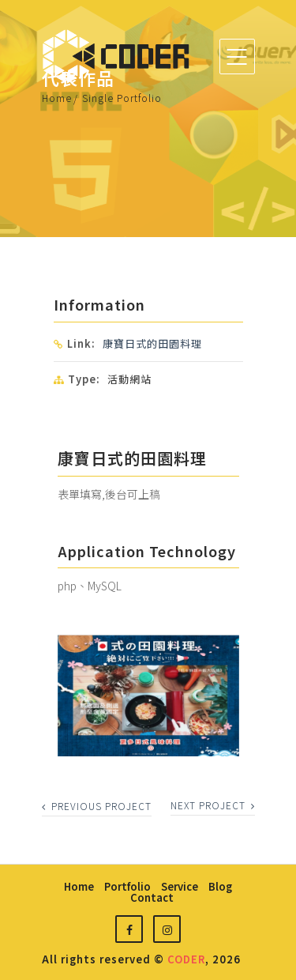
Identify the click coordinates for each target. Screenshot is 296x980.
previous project (97, 806)
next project (213, 805)
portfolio (127, 886)
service (180, 886)
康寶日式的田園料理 (152, 343)
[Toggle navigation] (237, 57)
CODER (186, 959)
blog (220, 886)
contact (152, 897)
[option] (148, 695)
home (79, 886)
